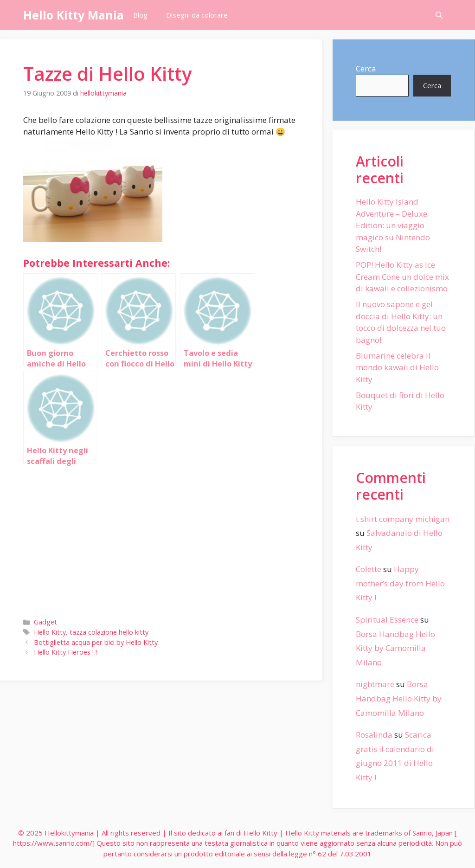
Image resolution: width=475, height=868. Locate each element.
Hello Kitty (50, 632)
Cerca (366, 68)
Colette (369, 569)
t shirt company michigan (403, 519)
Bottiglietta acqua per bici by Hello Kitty (96, 642)
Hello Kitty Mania (74, 15)
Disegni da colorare (197, 15)
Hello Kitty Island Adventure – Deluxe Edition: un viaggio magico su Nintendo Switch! (393, 225)
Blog (140, 15)
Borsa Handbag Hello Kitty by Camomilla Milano (395, 648)
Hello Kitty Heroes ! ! (65, 652)
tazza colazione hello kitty (109, 632)
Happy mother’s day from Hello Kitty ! (400, 583)
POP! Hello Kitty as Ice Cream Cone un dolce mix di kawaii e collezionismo (402, 276)
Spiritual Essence (387, 620)
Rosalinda (374, 735)
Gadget (45, 622)
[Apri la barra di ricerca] (439, 15)
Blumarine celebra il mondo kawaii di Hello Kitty (397, 367)
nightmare (375, 684)
